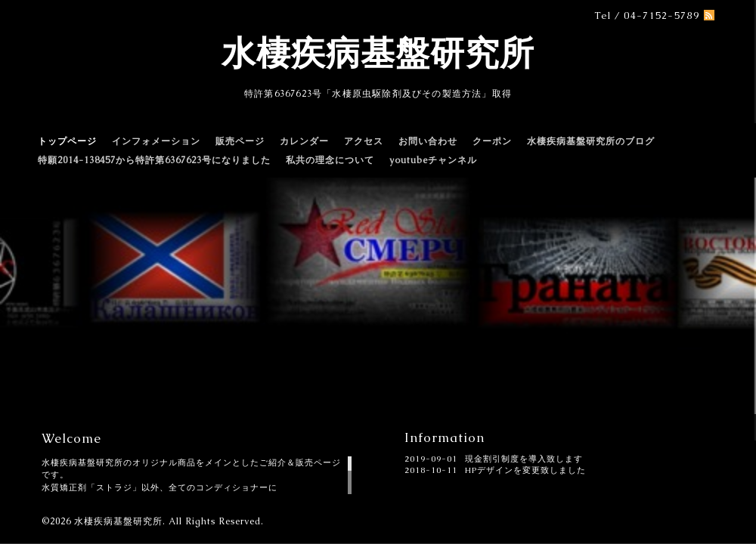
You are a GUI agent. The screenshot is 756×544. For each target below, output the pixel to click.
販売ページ (240, 141)
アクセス (364, 141)
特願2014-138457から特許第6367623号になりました (154, 160)
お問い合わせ (428, 141)
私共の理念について (330, 160)
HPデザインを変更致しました (525, 470)
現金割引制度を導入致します (524, 459)
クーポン (492, 141)
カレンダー (304, 141)
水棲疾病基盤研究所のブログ (591, 141)
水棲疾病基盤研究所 (378, 53)
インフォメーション (156, 141)
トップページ (67, 141)
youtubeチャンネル (433, 160)
